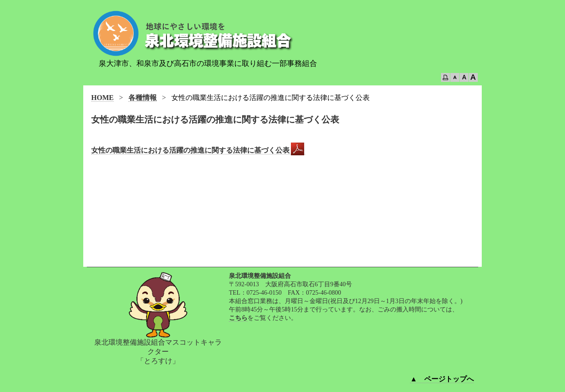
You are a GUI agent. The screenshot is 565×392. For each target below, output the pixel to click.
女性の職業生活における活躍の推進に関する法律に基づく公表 (198, 150)
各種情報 (143, 98)
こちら (238, 318)
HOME (103, 98)
